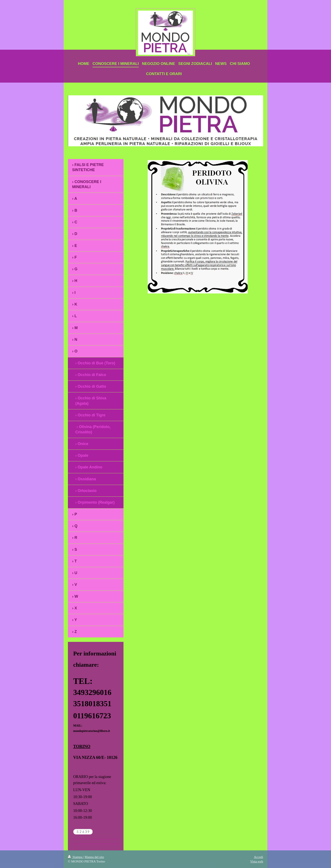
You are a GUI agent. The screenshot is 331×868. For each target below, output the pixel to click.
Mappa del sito (94, 857)
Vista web (257, 861)
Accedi (258, 857)
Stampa (76, 857)
